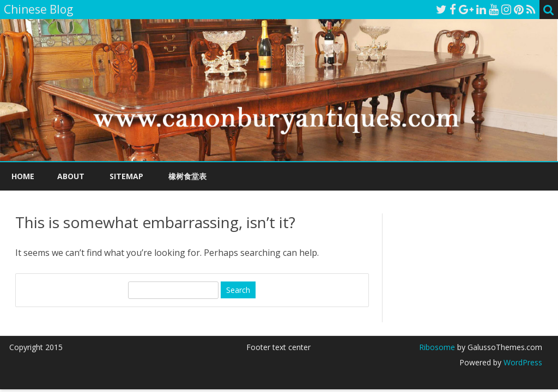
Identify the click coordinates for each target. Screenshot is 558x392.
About (71, 176)
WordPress (522, 362)
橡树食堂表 (187, 176)
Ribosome (437, 347)
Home (23, 176)
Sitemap (126, 176)
